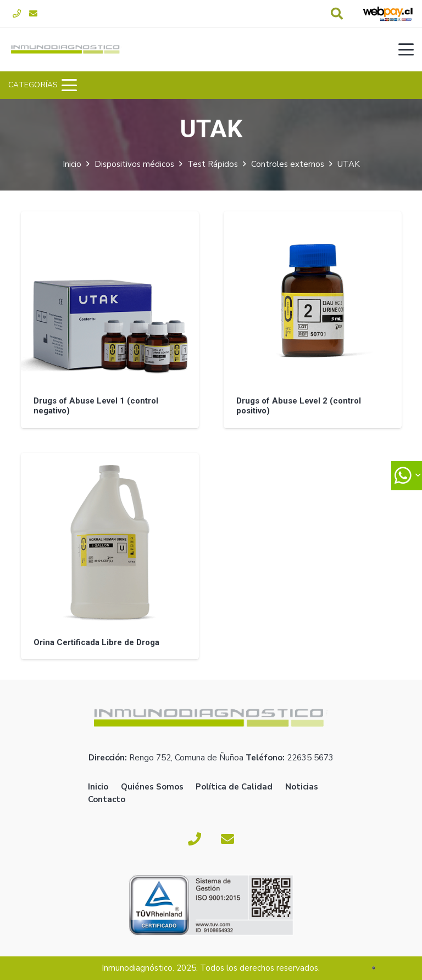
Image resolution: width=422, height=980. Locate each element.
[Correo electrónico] (33, 14)
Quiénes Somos (152, 787)
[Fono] (16, 14)
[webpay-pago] (388, 14)
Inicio (72, 164)
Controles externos (288, 164)
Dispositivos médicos (134, 164)
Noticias (302, 787)
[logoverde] (66, 49)
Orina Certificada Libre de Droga (96, 642)
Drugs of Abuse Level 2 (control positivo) (298, 406)
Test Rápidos (213, 164)
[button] (337, 14)
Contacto (107, 799)
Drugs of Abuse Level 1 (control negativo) (95, 406)
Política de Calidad (234, 787)
